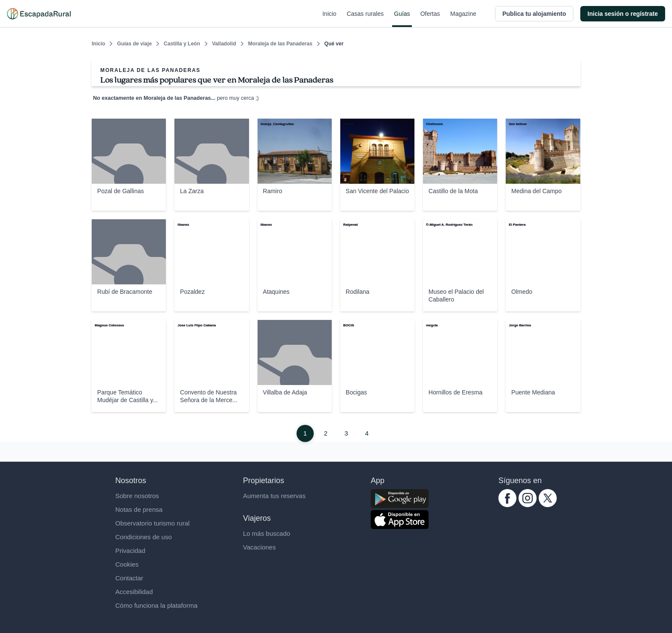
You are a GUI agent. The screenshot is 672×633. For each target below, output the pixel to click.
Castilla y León (182, 44)
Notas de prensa (139, 509)
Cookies (127, 564)
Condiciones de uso (144, 537)
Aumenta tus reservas (274, 496)
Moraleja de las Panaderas (280, 44)
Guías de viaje (134, 44)
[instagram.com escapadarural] (528, 505)
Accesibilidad (134, 592)
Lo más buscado (267, 533)
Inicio (329, 19)
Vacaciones (259, 547)
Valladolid (224, 44)
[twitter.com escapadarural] (548, 505)
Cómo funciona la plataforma (156, 605)
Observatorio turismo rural (152, 523)
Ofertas (430, 19)
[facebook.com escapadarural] (507, 505)
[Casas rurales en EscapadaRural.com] (39, 14)
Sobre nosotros (137, 496)
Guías (402, 19)
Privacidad (130, 551)
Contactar (129, 578)
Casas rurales (365, 19)
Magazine (463, 19)
